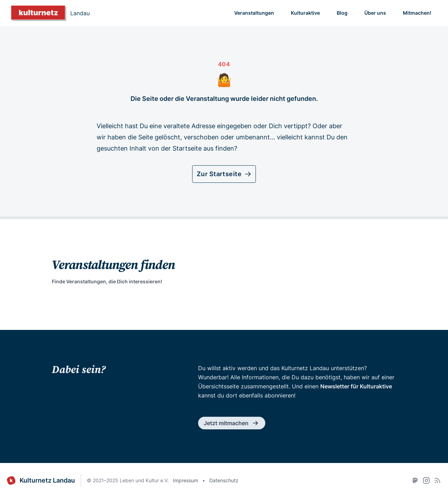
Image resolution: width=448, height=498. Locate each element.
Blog (342, 13)
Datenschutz (224, 480)
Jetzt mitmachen (232, 423)
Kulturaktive (305, 13)
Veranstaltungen (254, 13)
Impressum (185, 480)
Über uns (375, 13)
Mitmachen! (417, 13)
